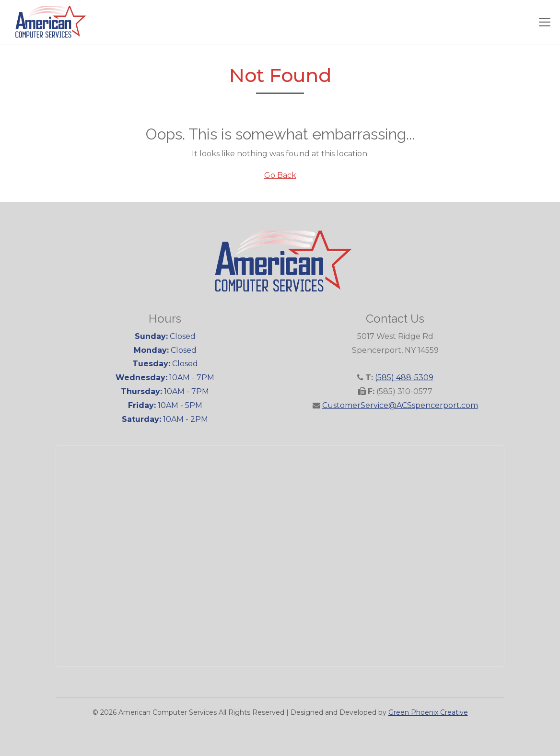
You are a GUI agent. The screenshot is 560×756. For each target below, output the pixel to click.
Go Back (280, 175)
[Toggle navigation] (545, 22)
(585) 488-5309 (404, 378)
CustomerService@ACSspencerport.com (400, 405)
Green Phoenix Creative (428, 712)
